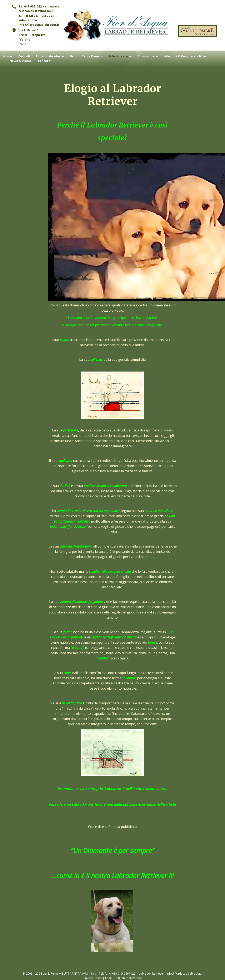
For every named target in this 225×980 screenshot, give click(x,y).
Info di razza (118, 56)
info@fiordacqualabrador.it (39, 25)
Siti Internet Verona (129, 978)
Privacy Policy (92, 978)
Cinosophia (146, 56)
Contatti (44, 61)
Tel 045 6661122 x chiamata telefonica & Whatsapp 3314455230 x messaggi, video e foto (39, 13)
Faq (73, 56)
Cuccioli (24, 56)
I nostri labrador (48, 56)
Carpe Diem (90, 56)
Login (109, 978)
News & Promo (21, 61)
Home (8, 56)
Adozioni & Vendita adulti (183, 56)
